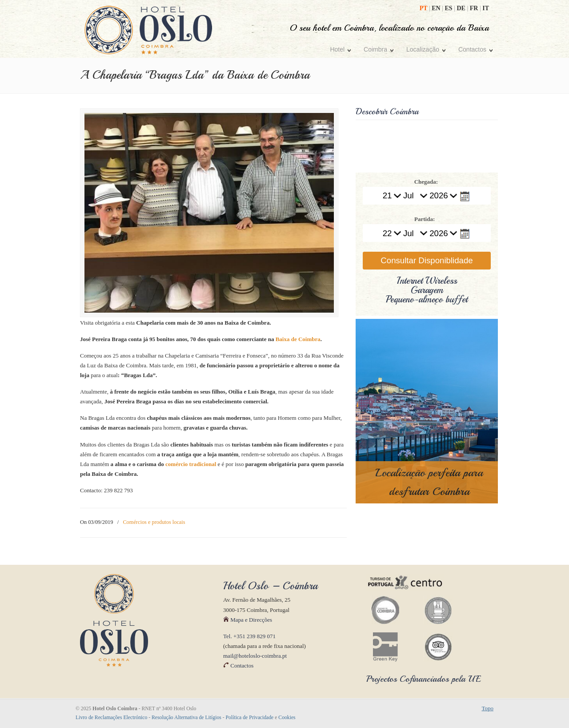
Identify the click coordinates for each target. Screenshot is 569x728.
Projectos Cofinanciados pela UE (424, 680)
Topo (487, 709)
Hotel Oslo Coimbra (148, 30)
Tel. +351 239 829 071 (249, 637)
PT (424, 8)
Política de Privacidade (250, 718)
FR (475, 8)
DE (462, 8)
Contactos (238, 666)
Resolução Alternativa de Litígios (186, 718)
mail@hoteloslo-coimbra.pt (255, 657)
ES (450, 8)
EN (437, 8)
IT (486, 8)
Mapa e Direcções (248, 620)
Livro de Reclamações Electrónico (111, 718)
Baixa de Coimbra (298, 340)
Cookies (287, 718)
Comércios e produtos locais (154, 523)
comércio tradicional (191, 465)
